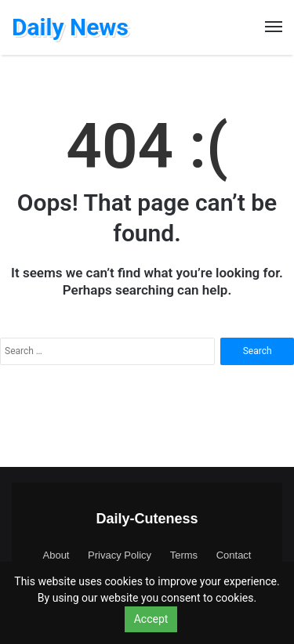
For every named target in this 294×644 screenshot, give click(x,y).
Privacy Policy (120, 555)
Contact (234, 555)
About (56, 555)
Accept (151, 619)
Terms (184, 555)
